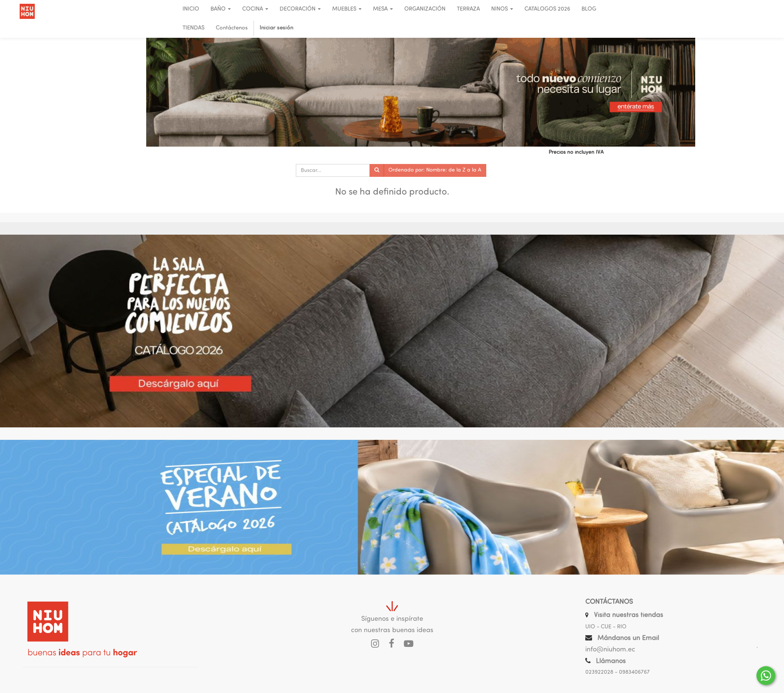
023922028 (599, 672)
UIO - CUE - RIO (606, 627)
